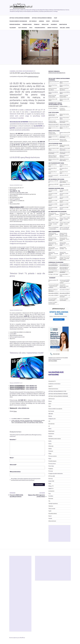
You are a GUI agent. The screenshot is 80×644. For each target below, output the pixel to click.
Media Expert (51, 431)
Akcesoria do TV (52, 381)
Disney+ (50, 401)
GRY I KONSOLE (33, 21)
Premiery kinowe (52, 464)
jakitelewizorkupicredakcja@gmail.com (57, 73)
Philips (50, 454)
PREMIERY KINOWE (27, 24)
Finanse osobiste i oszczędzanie (55, 409)
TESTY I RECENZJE (23, 28)
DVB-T (50, 404)
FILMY (56, 18)
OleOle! (50, 449)
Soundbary (51, 496)
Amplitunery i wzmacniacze (54, 384)
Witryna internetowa (15, 472)
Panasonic (51, 451)
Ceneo (15, 411)
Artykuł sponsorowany (53, 389)
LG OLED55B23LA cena (27, 422)
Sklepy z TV (51, 486)
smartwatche (51, 491)
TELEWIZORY (13, 28)
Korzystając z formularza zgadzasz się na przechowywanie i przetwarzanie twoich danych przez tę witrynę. (26, 479)
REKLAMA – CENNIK (65, 28)
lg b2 (13, 421)
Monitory (50, 436)
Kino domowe (51, 424)
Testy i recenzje (52, 508)
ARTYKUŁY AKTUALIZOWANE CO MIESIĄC (42, 18)
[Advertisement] (59, 533)
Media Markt (51, 434)
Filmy (50, 406)
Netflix (50, 441)
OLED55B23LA (17, 386)
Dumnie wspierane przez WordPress (17, 638)
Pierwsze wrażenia (53, 456)
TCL (49, 501)
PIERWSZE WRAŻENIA (15, 24)
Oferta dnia (51, 446)
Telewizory (26, 419)
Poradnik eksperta (52, 461)
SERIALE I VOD (45, 24)
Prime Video (51, 466)
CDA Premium (52, 399)
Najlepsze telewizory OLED (17, 207)
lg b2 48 (17, 421)
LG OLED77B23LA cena (33, 423)
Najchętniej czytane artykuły (55, 439)
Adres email (13, 465)
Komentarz (13, 440)
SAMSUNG (41, 21)
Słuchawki (51, 498)
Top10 (50, 511)
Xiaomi (50, 516)
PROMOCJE (37, 24)
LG (12, 419)
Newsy (15, 419)
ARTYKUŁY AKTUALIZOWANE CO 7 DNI (57, 391)
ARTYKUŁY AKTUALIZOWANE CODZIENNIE (20, 18)
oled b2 (41, 423)
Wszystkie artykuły (53, 513)
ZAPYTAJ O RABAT (53, 361)
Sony (50, 494)
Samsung (51, 479)
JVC (49, 421)
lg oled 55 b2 (28, 421)
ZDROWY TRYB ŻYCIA (53, 28)
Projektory (51, 469)
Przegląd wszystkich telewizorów (56, 474)
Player (50, 459)
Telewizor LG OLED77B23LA (17, 389)
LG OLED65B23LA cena (20, 423)
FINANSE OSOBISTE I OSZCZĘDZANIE (18, 21)
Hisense (50, 416)
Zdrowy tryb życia (52, 521)
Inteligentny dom (52, 419)
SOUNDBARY (54, 24)
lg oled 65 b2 (36, 421)
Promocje (51, 471)
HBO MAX (51, 414)
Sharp (50, 484)
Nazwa (12, 458)
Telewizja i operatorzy (53, 503)
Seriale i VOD (51, 481)
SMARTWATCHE (63, 24)
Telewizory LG (13, 408)
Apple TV (50, 386)
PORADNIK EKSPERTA (40, 28)
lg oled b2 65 (17, 422)
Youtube (50, 518)
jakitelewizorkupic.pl (29, 71)
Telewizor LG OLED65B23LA (17, 387)
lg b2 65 (22, 421)
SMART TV (20, 419)
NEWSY (48, 21)
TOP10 (31, 28)
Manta (50, 429)
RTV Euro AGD (52, 476)
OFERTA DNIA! (55, 21)
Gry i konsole (51, 411)
